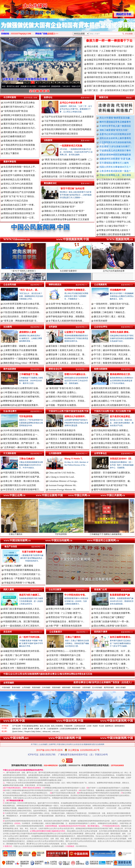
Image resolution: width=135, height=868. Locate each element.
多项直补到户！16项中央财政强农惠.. (22, 659)
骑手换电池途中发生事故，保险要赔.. (67, 317)
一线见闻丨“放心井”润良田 (16, 655)
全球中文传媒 (23, 8)
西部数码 (83, 729)
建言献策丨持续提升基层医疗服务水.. (67, 346)
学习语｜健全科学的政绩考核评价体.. (112, 350)
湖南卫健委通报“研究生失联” (114, 130)
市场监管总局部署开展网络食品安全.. (23, 570)
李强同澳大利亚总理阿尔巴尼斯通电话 (63, 125)
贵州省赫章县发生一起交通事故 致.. (21, 354)
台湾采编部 (26, 687)
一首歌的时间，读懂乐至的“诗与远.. (112, 304)
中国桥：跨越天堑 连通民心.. (63, 392)
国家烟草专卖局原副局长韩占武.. (20, 119)
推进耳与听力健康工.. (30, 595)
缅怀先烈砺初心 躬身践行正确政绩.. (21, 439)
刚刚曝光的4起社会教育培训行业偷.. (21, 388)
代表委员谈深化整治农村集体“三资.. (66, 359)
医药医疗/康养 (101, 632)
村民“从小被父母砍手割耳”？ (113, 229)
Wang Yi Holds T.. (74, 459)
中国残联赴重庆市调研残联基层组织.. (22, 617)
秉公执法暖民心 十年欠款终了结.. (110, 401)
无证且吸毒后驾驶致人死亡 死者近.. (66, 312)
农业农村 (8, 632)
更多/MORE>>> (87, 98)
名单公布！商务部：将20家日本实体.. (22, 481)
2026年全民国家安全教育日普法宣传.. (22, 430)
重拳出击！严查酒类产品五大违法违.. (23, 578)
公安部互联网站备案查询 (69, 729)
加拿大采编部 (121, 687)
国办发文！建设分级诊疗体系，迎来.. (112, 655)
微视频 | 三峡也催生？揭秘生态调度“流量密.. (76, 86)
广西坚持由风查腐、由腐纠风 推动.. (66, 443)
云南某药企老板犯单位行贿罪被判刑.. (22, 397)
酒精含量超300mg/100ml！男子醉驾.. (21, 363)
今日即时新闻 (10, 97)
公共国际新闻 (55, 453)
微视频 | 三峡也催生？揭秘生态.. (110, 312)
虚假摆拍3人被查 (28, 332)
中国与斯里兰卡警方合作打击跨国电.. (22, 473)
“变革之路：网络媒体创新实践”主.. (20, 321)
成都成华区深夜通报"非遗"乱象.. (116, 159)
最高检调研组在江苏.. (121, 374)
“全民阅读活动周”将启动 (16, 111)
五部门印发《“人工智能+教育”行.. (65, 613)
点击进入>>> (53, 34)
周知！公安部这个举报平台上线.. (115, 225)
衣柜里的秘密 (101, 321)
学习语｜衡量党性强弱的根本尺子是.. (112, 363)
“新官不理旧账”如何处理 (72, 188)
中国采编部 (6, 687)
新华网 (31, 729)
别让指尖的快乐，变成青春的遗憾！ (21, 317)
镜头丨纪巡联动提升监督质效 (18, 188)
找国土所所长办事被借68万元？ (115, 167)
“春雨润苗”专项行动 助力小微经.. (65, 388)
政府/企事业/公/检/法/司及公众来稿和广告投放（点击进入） (103, 682)
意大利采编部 (97, 687)
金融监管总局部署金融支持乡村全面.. (22, 651)
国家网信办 (109, 726)
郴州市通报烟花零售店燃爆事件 (115, 122)
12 (67, 82)
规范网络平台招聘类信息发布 (18, 209)
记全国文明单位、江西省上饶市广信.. (68, 668)
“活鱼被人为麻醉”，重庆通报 (19, 566)
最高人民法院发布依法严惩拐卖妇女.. (112, 397)
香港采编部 (16, 687)
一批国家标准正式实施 (71, 146)
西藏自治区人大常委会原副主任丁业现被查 (66, 215)
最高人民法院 (45, 726)
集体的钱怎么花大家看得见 (17, 179)
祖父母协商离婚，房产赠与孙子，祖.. (22, 443)
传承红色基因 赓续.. (120, 332)
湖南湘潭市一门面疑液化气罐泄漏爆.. (22, 359)
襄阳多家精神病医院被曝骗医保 (115, 155)
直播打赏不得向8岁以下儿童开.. (19, 107)
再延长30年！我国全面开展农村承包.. (22, 668)
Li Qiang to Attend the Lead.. (62, 477)
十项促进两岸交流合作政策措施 (19, 145)
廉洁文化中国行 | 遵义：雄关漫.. (110, 317)
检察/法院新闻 (101, 369)
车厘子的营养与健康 (32, 552)
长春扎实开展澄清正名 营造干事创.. (66, 447)
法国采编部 (86, 687)
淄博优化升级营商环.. (75, 416)
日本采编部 (46, 687)
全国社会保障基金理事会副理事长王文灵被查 (67, 219)
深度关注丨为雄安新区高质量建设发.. (67, 439)
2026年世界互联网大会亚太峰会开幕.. (22, 304)
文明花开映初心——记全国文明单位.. (68, 651)
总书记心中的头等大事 (71, 103)
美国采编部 (36, 687)
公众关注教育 (55, 589)
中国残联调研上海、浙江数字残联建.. (22, 622)
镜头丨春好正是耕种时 (14, 664)
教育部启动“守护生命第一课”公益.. (66, 617)
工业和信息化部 (79, 726)
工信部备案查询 (52, 729)
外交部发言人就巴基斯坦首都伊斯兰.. (22, 490)
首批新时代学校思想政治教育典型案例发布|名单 (111, 82)
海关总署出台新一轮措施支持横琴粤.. (112, 613)
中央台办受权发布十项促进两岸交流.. (112, 609)
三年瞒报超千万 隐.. (29, 374)
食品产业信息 (11, 546)
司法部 (101, 726)
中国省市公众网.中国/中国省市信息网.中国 (69, 411)
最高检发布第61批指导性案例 (18, 141)
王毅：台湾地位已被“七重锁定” (109, 617)
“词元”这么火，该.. (29, 290)
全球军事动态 (100, 453)
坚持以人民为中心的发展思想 (18, 184)
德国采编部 (66, 687)
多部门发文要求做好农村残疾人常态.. (22, 609)
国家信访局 (16, 729)
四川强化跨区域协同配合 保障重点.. (112, 430)
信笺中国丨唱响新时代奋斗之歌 (65, 655)
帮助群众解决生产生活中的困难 (19, 192)
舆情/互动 (103, 97)
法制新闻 (48, 140)
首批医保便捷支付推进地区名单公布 (112, 659)
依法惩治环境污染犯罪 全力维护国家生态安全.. (67, 168)
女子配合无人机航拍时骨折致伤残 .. (66, 321)
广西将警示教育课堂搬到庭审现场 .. (66, 435)
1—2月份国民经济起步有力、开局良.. (67, 401)
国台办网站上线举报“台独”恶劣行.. (111, 626)
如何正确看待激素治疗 (15, 136)
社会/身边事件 (10, 411)
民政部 (95, 726)
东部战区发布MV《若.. (121, 459)
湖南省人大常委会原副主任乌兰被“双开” (64, 211)
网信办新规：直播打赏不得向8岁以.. (21, 308)
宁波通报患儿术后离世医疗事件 (115, 151)
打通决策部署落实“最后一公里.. (19, 218)
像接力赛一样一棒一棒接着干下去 (109, 41)
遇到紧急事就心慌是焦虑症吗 (18, 132)
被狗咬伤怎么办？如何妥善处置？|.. (111, 668)
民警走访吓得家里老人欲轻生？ (115, 233)
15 (78, 82)
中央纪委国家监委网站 (30, 726)
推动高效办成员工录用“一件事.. (19, 205)
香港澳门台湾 (100, 589)
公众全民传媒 (10, 284)
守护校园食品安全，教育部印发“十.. (66, 622)
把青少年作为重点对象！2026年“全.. (66, 609)
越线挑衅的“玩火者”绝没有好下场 (111, 485)
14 (74, 82)
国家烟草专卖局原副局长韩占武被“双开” (64, 202)
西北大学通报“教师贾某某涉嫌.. (115, 118)
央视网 (37, 729)
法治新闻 (8, 327)
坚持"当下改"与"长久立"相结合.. (19, 196)
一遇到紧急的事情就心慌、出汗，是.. (112, 651)
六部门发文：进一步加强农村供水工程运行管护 (110, 90)
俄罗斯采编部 (109, 687)
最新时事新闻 (10, 162)
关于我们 (34, 744)
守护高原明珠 (26, 416)
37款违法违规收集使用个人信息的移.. (22, 312)
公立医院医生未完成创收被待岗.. (116, 142)
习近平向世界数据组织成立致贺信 (61, 134)
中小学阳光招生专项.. (75, 595)
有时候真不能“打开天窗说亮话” (109, 477)
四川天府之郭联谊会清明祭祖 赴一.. (21, 435)
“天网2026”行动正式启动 (16, 201)
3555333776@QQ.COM (21, 34)
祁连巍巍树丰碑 (118, 290)
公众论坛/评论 (101, 327)
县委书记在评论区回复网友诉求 (115, 134)
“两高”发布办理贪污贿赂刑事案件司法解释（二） (69, 160)
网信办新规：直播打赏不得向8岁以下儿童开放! (110, 47)
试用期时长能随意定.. (75, 290)
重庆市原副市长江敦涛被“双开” (60, 207)
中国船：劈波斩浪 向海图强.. (63, 405)
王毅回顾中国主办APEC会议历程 (19, 485)
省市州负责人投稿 (31, 98)
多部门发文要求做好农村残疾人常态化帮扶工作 (110, 86)
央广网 (43, 729)
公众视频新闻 (100, 284)
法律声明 (52, 744)
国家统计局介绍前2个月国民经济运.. (66, 397)
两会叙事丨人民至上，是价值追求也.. (67, 363)
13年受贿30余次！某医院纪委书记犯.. (22, 392)
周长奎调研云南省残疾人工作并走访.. (22, 613)
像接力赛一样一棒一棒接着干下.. (20, 171)
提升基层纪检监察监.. (121, 416)
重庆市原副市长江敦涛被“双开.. (19, 124)
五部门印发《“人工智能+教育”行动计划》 (108, 51)
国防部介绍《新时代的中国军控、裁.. (112, 481)
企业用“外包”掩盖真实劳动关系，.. (66, 304)
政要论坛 (48, 97)
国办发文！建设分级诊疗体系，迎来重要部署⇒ (110, 55)
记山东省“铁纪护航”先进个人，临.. (66, 664)
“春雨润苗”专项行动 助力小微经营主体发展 (108, 73)
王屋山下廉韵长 (11, 153)
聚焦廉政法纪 (50, 183)
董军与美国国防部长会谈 (106, 490)
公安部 (89, 726)
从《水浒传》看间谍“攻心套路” (13, 86)
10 (59, 82)
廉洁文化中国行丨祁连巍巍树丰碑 (42, 86)
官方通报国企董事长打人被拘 (114, 163)
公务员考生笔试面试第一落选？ (115, 171)
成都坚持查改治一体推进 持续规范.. (112, 447)
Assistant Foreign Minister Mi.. (63, 485)
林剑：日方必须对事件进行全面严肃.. (22, 477)
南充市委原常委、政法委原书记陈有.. (112, 439)
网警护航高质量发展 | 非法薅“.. (18, 401)
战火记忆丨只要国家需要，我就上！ (67, 659)
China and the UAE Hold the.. (62, 473)
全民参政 (53, 327)
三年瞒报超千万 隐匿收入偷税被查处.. (112, 533)
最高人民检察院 (57, 726)
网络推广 (130, 98)
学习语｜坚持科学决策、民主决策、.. (112, 354)
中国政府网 (68, 726)
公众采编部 (43, 744)
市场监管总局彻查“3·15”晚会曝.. (20, 583)
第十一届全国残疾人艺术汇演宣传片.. (22, 626)
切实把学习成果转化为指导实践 (19, 175)
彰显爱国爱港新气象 (120, 595)
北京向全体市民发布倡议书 (62, 430)
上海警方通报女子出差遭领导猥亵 (20, 350)
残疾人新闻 (9, 589)
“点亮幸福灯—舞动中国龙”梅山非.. (20, 447)
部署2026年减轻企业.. (75, 374)
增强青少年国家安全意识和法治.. (20, 115)
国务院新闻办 (120, 726)
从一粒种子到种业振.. (30, 637)
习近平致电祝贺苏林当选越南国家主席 (63, 121)
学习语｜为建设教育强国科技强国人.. (112, 346)
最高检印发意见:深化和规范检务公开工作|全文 (110, 77)
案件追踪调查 (10, 369)
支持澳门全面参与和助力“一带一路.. (112, 622)
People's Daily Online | (33, 732)
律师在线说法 (55, 284)
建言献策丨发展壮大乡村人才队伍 (65, 350)
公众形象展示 (56, 632)
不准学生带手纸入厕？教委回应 (115, 126)
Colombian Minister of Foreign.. (63, 481)
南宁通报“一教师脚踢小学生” (113, 220)
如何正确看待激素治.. (121, 637)
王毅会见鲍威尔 (27, 459)
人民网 (24, 729)
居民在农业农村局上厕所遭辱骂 (115, 138)
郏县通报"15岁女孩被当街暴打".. (116, 146)
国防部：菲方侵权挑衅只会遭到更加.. (112, 473)
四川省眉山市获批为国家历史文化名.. (112, 443)
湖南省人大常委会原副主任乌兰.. (20, 128)
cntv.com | (56, 732)
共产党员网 (16, 726)
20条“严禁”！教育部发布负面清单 (65, 626)
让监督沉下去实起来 (75, 332)
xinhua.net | (47, 732)
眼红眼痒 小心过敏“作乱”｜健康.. (110, 664)
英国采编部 (56, 687)
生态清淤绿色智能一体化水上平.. (20, 149)
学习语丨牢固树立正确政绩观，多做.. (112, 359)
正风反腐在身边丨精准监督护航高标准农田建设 (110, 68)
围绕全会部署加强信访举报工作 (19, 213)
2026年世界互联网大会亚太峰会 (19, 103)
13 (71, 82)
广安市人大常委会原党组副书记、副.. (112, 435)
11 (63, 82)
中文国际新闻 (10, 453)
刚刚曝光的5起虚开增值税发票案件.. (21, 405)
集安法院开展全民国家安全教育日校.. (112, 388)
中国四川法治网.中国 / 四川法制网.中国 (112, 411)
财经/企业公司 (55, 369)
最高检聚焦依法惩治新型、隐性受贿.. (112, 392)
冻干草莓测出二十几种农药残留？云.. (23, 574)
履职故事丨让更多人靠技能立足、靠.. (67, 354)
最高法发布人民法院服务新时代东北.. (112, 405)
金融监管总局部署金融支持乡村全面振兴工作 (109, 60)
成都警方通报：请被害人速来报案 (20, 346)
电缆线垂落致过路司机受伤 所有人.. (66, 308)
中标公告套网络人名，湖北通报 (115, 175)
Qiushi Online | (18, 732)
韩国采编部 (76, 687)
